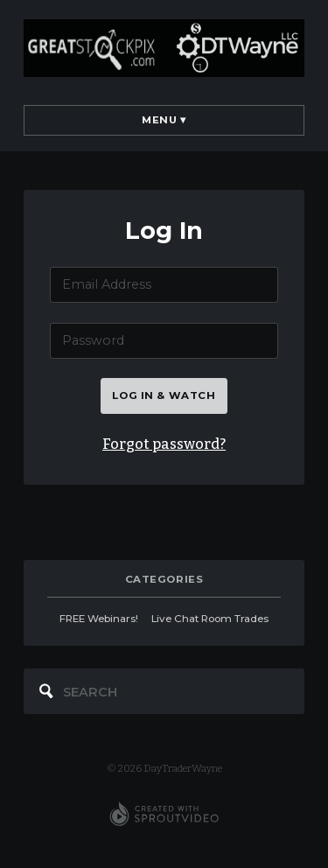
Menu (164, 120)
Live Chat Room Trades (210, 619)
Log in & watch (164, 395)
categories (164, 579)
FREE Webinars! (99, 619)
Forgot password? (164, 444)
